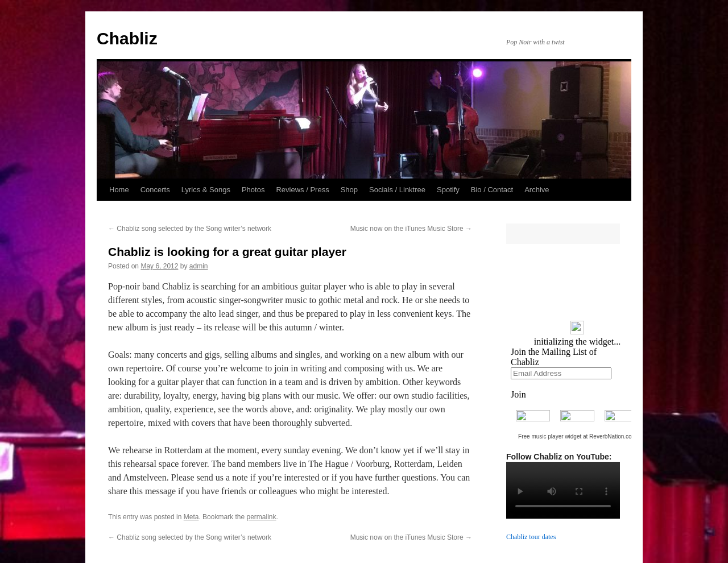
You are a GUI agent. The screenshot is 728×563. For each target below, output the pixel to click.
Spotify (448, 190)
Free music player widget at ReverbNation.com (577, 436)
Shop (349, 190)
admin (199, 266)
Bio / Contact (492, 190)
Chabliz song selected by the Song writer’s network (190, 229)
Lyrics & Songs (206, 190)
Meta (191, 517)
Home (119, 190)
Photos (253, 190)
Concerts (155, 190)
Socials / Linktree (397, 190)
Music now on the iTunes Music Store (411, 229)
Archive (537, 190)
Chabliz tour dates (531, 537)
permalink (261, 517)
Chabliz (127, 38)
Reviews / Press (302, 190)
